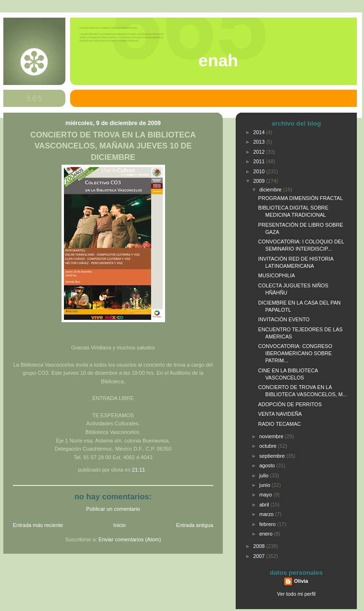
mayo (266, 495)
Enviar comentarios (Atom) (130, 539)
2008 (260, 546)
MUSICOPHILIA (276, 275)
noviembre (272, 436)
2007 (260, 556)
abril (265, 505)
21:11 (139, 470)
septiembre (273, 456)
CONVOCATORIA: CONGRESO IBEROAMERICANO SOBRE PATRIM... (295, 353)
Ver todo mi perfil (296, 594)
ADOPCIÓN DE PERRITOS (290, 404)
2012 (260, 152)
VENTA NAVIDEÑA (280, 414)
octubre (269, 446)
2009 (260, 181)
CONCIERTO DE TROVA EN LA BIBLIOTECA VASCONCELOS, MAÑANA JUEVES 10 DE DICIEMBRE (113, 146)
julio (265, 475)
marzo (267, 514)
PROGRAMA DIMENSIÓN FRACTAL (301, 198)
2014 (260, 132)
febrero (268, 524)
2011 (260, 161)
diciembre (271, 190)
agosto (268, 465)
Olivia (301, 581)
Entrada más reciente (38, 525)
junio (266, 485)
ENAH (218, 61)
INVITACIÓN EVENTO (284, 319)
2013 (260, 142)
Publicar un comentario (113, 509)
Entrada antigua (195, 525)
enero (267, 534)
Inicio (120, 525)
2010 (260, 171)
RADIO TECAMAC (280, 424)
